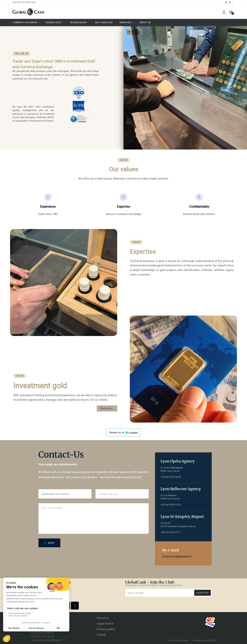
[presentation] (75, 558)
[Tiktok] (75, 606)
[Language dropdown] (229, 2)
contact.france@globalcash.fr (177, 557)
